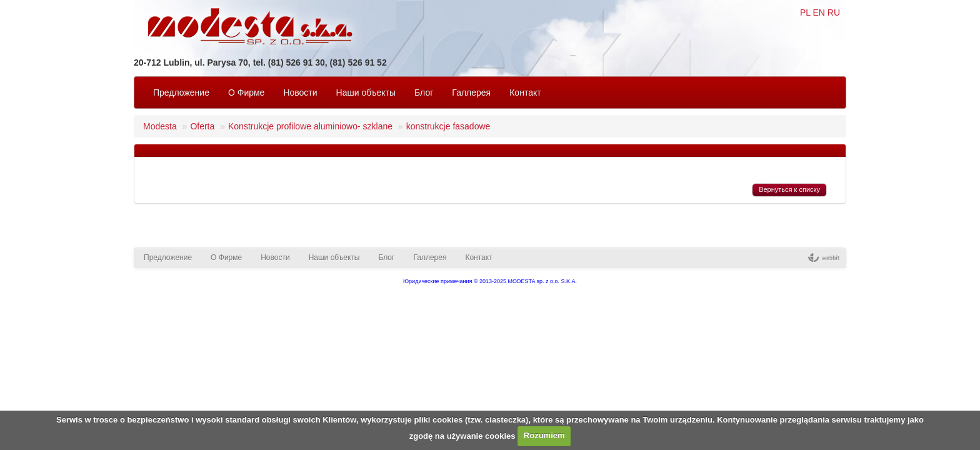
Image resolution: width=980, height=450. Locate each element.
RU (834, 12)
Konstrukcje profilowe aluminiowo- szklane (310, 126)
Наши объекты (366, 92)
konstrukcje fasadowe (448, 126)
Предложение (181, 92)
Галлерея (471, 92)
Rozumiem (544, 435)
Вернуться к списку (789, 189)
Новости (300, 92)
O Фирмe (246, 92)
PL (805, 12)
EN (818, 12)
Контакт (525, 92)
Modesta (160, 126)
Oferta (202, 126)
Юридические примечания (437, 281)
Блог (424, 92)
